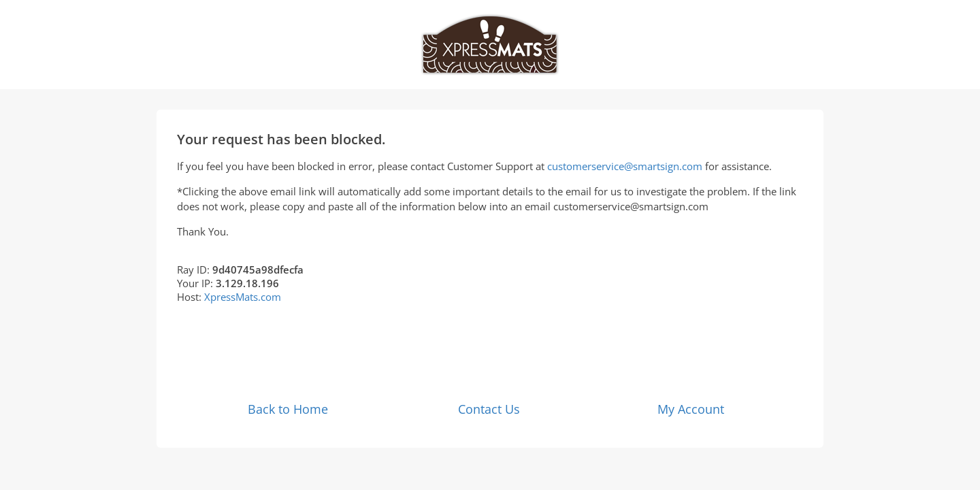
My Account (691, 409)
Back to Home (288, 409)
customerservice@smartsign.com (625, 166)
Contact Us (489, 409)
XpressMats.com (243, 297)
